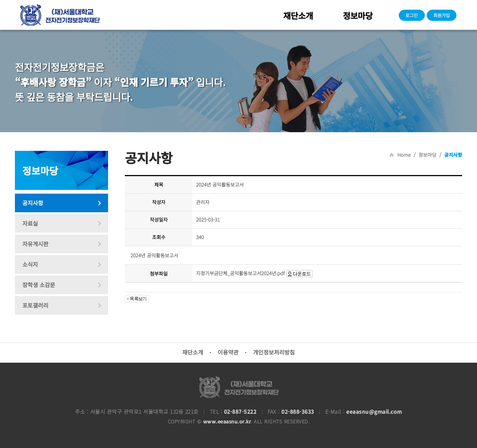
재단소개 (298, 15)
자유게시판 (35, 244)
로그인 (412, 15)
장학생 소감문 (39, 285)
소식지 (30, 264)
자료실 (30, 223)
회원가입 (442, 15)
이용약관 (228, 352)
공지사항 (33, 203)
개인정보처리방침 (274, 352)
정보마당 (358, 15)
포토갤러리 (35, 305)
